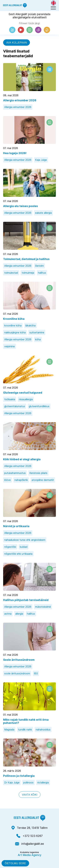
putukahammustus (15, 473)
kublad (24, 547)
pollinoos (28, 782)
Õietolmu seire (15, 863)
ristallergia (43, 782)
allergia (19, 614)
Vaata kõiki (30, 795)
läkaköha (30, 325)
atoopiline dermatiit (43, 480)
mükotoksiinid (43, 607)
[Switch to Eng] (53, 3)
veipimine (10, 346)
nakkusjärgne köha (15, 332)
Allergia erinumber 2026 (20, 100)
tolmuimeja (28, 273)
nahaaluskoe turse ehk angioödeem (25, 540)
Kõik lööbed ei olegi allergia (22, 459)
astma (8, 614)
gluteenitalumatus (15, 406)
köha (38, 339)
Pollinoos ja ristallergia (19, 776)
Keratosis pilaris (38, 473)
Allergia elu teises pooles (21, 206)
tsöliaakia (10, 399)
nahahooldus (43, 730)
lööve (7, 480)
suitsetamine (37, 332)
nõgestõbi (10, 547)
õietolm (39, 266)
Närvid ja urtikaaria (16, 526)
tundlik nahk (25, 730)
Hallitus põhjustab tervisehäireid (26, 600)
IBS (36, 673)
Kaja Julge (41, 160)
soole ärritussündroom (17, 673)
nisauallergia (26, 399)
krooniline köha (13, 325)
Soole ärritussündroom (19, 660)
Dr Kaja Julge (12, 782)
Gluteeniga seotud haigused (23, 393)
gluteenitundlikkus (39, 406)
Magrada (9, 730)
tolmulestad (11, 273)
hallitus (42, 273)
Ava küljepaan (17, 43)
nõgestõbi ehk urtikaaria (18, 554)
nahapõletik (21, 480)
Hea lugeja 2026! (15, 153)
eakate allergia (43, 213)
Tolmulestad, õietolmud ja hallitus (26, 259)
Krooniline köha (14, 319)
